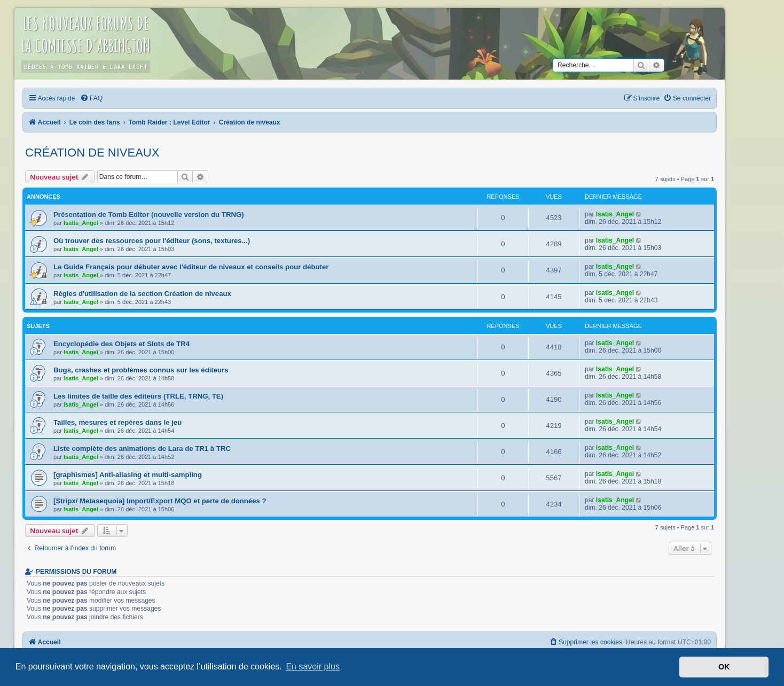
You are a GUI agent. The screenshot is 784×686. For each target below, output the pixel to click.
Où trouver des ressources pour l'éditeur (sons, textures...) (152, 241)
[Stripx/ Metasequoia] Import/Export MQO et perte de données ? (160, 501)
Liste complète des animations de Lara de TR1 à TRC (142, 449)
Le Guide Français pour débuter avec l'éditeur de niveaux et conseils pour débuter (191, 267)
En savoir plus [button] (313, 666)
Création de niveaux (92, 153)
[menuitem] (91, 98)
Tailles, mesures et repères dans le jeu (117, 422)
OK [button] (724, 667)
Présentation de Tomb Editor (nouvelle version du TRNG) (149, 215)
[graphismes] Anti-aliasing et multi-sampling (128, 475)
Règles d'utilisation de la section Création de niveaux (142, 294)
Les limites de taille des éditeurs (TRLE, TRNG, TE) (138, 396)
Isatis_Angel (81, 223)
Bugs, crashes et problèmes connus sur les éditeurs (141, 370)
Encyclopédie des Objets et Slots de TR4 (121, 344)
